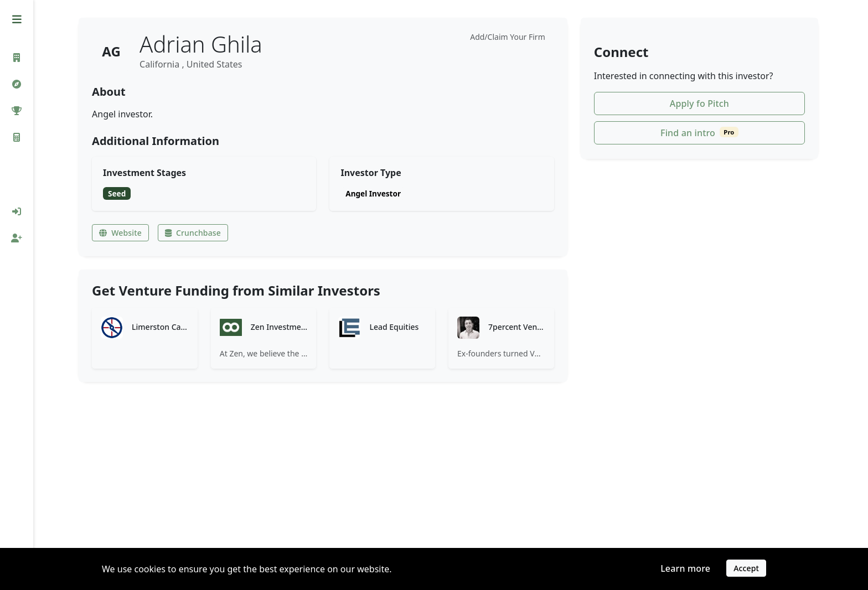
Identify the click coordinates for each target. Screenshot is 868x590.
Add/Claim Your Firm (510, 37)
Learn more (685, 570)
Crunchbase (195, 233)
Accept (746, 570)
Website (123, 233)
